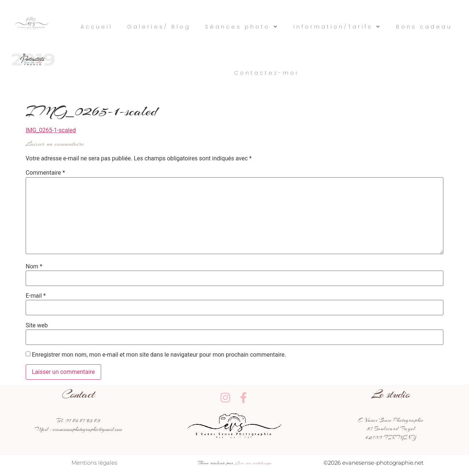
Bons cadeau (424, 27)
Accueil (97, 27)
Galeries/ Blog (159, 27)
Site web (37, 326)
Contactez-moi (266, 73)
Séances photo (242, 27)
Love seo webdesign (253, 463)
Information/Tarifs (337, 27)
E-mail (36, 296)
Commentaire (45, 173)
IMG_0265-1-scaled (51, 130)
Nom (34, 267)
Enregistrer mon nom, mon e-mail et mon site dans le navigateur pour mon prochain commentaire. (159, 355)
